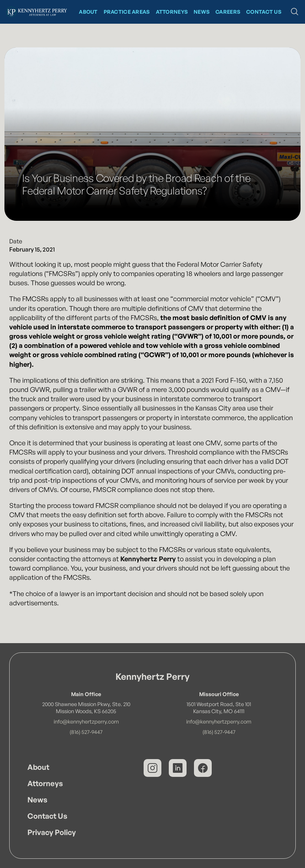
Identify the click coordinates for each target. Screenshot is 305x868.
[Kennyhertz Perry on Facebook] (203, 768)
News (37, 800)
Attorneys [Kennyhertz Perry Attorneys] (172, 12)
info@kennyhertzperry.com (86, 721)
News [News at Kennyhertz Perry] (202, 12)
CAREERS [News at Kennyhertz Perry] (228, 12)
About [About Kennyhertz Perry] (88, 12)
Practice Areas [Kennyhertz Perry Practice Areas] (127, 12)
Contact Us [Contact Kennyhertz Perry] (264, 12)
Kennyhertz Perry (148, 559)
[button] (295, 12)
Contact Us (47, 816)
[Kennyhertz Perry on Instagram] (152, 768)
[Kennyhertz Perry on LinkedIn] (178, 768)
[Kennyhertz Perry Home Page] (36, 12)
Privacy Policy (52, 832)
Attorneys (45, 783)
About (38, 767)
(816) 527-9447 (86, 732)
